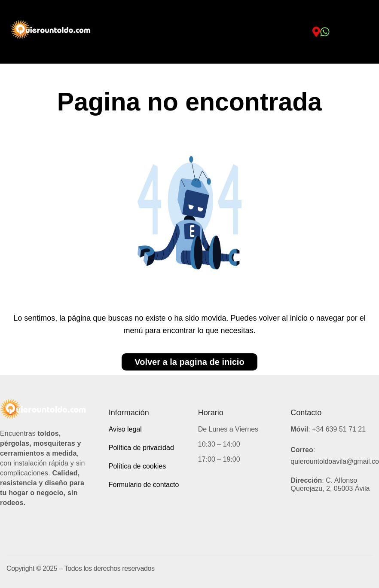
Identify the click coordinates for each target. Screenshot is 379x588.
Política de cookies (137, 466)
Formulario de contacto (144, 485)
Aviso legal (125, 429)
